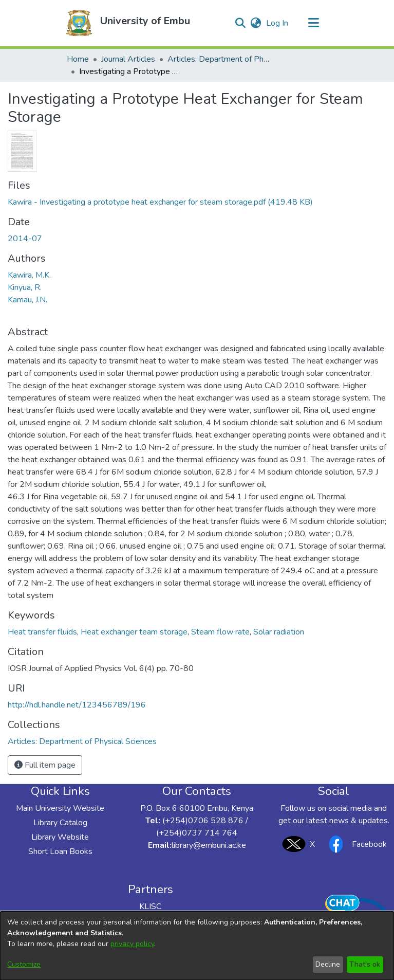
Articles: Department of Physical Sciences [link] (219, 59)
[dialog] (197, 946)
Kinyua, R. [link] (25, 287)
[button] (79, 23)
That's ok (365, 964)
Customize (24, 964)
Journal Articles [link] (128, 59)
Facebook (355, 844)
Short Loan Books (60, 851)
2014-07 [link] (25, 239)
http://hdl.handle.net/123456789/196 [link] (77, 705)
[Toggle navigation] (314, 23)
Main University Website (60, 808)
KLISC (150, 906)
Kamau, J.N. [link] (27, 300)
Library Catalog (60, 823)
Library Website (60, 837)
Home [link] (78, 59)
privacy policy (132, 944)
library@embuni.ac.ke (209, 845)
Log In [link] (278, 23)
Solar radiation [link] (279, 632)
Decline (328, 964)
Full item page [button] (45, 765)
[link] (160, 202)
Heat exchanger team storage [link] (134, 632)
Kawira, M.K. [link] (29, 275)
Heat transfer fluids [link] (42, 632)
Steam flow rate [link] (220, 632)
